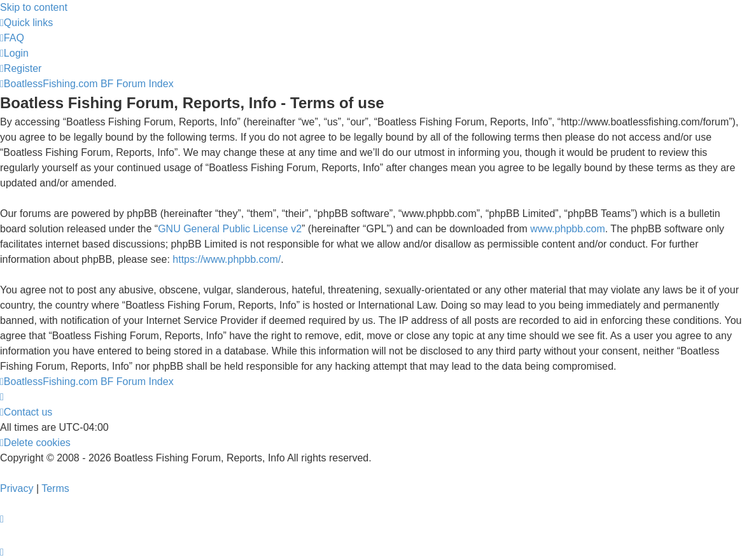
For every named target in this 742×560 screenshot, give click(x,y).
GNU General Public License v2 (230, 229)
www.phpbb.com (567, 229)
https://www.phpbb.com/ (227, 259)
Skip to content (34, 7)
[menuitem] (12, 38)
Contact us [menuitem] (26, 412)
